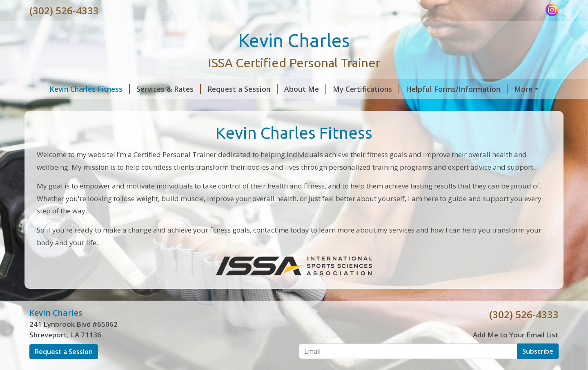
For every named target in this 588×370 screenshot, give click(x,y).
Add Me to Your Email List (516, 352)
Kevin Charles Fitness (76, 89)
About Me (292, 89)
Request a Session (229, 89)
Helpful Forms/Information (443, 89)
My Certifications (353, 89)
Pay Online (54, 106)
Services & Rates (155, 89)
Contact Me (525, 89)
